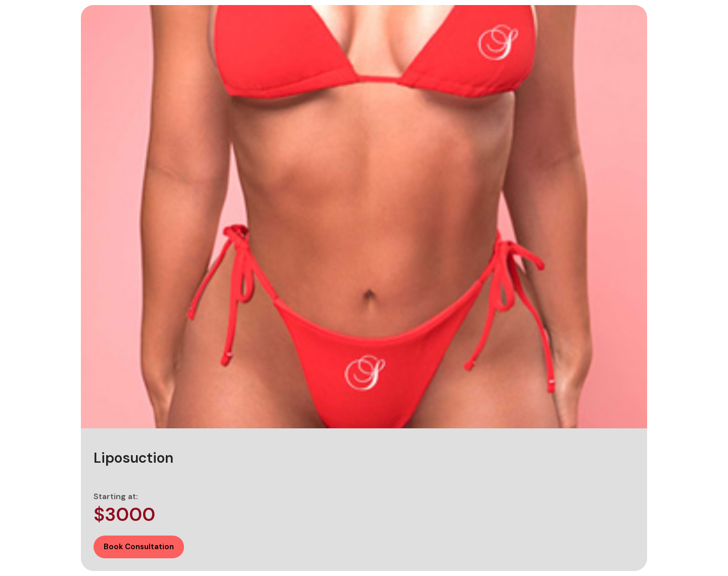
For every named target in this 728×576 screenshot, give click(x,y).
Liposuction (133, 458)
